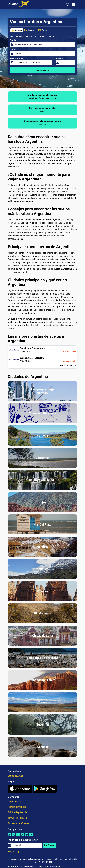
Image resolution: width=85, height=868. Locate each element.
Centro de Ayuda (16, 776)
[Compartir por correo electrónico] (9, 836)
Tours (42, 30)
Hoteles (30, 30)
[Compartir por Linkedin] (31, 836)
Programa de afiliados (18, 823)
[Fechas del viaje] (33, 63)
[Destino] (44, 54)
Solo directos (47, 37)
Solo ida (31, 37)
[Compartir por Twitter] (22, 836)
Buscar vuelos (43, 70)
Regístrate (49, 845)
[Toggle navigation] (74, 5)
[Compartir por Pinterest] (27, 836)
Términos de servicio (18, 818)
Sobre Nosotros (15, 801)
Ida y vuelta (17, 37)
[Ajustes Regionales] (68, 5)
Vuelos (16, 30)
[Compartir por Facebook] (18, 836)
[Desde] (44, 44)
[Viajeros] (67, 63)
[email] (27, 845)
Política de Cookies (17, 807)
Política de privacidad (18, 812)
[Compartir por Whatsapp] (14, 836)
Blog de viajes (14, 852)
